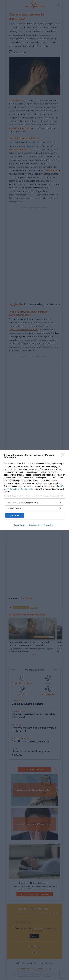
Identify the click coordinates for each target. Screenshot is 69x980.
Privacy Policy (50, 525)
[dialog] (34, 490)
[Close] (64, 455)
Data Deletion (19, 525)
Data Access (34, 525)
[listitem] (34, 503)
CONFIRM (15, 515)
